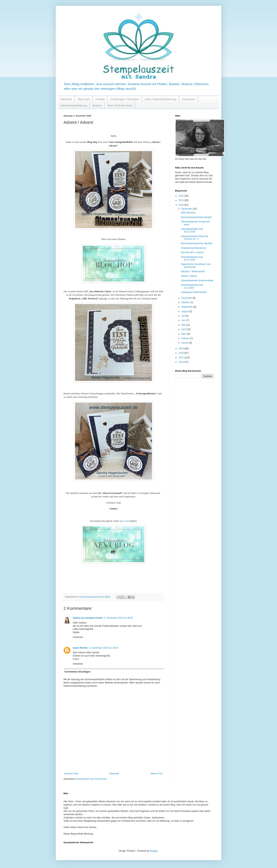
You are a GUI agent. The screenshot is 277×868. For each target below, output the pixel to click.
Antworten (78, 637)
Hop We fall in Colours (192, 252)
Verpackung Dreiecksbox (194, 248)
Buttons (97, 106)
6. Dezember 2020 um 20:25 (104, 648)
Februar (186, 338)
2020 (182, 205)
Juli (183, 316)
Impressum (189, 99)
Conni (126, 521)
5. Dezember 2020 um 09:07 (118, 618)
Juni (184, 320)
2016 (182, 362)
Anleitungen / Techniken (125, 99)
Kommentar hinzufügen (78, 672)
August (185, 311)
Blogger (154, 851)
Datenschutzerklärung (74, 106)
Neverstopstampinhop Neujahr (196, 217)
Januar (185, 343)
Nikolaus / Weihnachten (193, 271)
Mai (184, 325)
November (187, 298)
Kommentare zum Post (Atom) (91, 779)
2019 (182, 349)
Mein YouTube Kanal (120, 106)
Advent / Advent (189, 276)
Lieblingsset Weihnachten (194, 292)
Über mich (84, 99)
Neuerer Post (71, 774)
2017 (182, 358)
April (184, 329)
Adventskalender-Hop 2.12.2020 (192, 286)
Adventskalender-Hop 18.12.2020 (192, 230)
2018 (182, 353)
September (187, 307)
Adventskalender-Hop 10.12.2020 (192, 258)
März (184, 334)
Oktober (186, 302)
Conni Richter (80, 648)
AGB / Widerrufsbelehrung (161, 99)
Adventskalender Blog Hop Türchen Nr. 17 (194, 238)
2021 (182, 200)
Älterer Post (156, 774)
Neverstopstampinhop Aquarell (196, 243)
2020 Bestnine (188, 213)
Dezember (187, 209)
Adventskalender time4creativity (197, 280)
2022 (182, 196)
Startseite (66, 99)
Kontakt (100, 99)
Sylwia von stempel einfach (88, 618)
